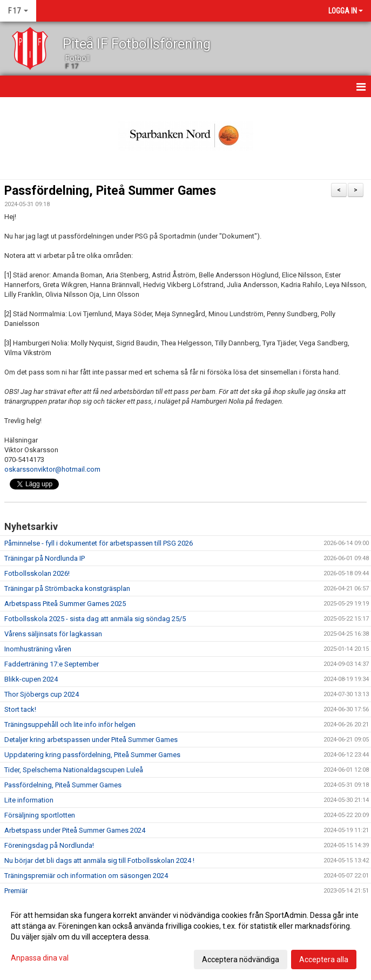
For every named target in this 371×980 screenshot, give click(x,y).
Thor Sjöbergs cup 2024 (42, 694)
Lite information (29, 800)
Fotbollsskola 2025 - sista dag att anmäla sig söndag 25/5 (95, 619)
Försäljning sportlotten (40, 815)
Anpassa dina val (40, 958)
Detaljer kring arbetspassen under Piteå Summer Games (91, 740)
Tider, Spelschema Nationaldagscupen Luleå (74, 770)
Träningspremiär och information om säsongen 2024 (86, 876)
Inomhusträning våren (38, 649)
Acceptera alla (324, 959)
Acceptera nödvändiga (241, 959)
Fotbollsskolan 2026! (37, 573)
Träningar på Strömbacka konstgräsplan (67, 588)
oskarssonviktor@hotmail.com (52, 469)
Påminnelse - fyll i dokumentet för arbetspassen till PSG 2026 (99, 543)
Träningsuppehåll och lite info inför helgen (70, 724)
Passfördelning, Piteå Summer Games (110, 191)
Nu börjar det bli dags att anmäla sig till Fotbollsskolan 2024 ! (99, 860)
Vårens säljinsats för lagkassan (53, 634)
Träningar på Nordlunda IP (45, 558)
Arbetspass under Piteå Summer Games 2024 (75, 830)
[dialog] (185, 937)
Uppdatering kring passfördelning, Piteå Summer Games (92, 755)
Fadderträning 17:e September (52, 664)
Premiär (16, 891)
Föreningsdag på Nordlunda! (49, 845)
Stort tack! (20, 709)
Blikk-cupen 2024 (31, 679)
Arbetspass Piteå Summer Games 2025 (65, 604)
